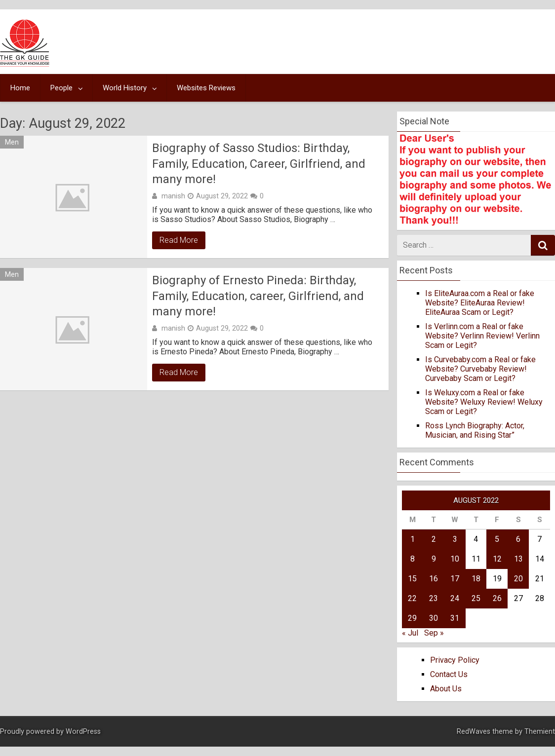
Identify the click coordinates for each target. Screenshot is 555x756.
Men (12, 142)
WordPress (83, 732)
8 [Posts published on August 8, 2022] (413, 559)
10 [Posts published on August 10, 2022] (455, 559)
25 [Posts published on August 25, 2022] (476, 598)
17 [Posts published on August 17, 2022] (455, 579)
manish (173, 196)
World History (125, 88)
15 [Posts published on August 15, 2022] (412, 579)
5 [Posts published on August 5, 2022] (497, 539)
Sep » (434, 633)
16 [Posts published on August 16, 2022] (434, 579)
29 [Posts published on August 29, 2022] (412, 618)
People (61, 88)
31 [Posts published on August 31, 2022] (455, 618)
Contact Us (449, 674)
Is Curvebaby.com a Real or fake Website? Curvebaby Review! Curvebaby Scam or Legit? (480, 369)
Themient (540, 732)
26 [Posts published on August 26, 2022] (497, 598)
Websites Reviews (206, 88)
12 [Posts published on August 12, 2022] (497, 559)
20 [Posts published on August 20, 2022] (518, 579)
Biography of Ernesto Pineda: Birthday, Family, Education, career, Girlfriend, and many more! (258, 296)
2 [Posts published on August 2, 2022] (434, 539)
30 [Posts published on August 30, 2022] (434, 618)
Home (20, 88)
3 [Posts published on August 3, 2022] (455, 539)
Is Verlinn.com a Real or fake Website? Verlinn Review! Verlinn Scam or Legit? (482, 336)
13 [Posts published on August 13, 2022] (518, 559)
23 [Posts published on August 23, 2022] (434, 598)
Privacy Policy (455, 660)
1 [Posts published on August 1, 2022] (413, 539)
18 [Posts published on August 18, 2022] (476, 579)
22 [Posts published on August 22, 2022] (412, 598)
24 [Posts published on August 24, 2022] (455, 598)
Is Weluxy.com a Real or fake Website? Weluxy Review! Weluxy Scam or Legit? (484, 402)
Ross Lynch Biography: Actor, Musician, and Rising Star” (475, 430)
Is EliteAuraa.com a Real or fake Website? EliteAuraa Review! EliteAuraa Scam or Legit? (480, 303)
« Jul (410, 633)
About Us (446, 689)
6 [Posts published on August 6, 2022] (518, 539)
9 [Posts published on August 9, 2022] (434, 559)
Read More (179, 240)
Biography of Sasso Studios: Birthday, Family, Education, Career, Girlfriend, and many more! (259, 163)
